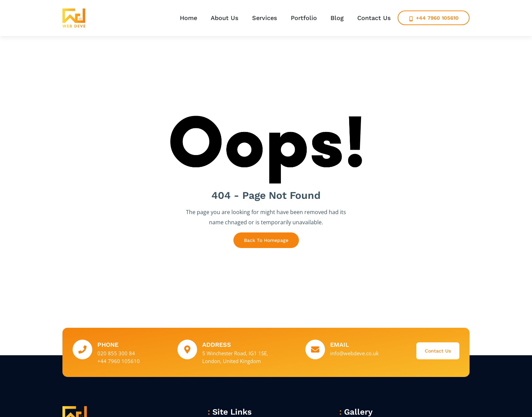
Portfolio (304, 18)
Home (188, 18)
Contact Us (374, 18)
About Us (225, 18)
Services (265, 18)
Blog (337, 18)
